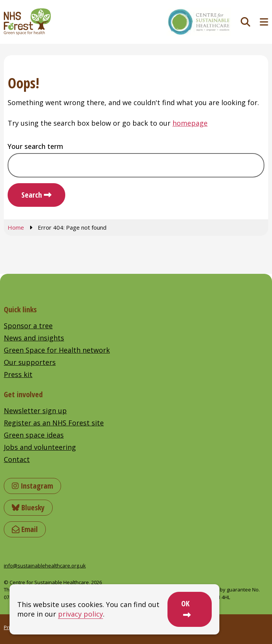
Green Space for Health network (57, 350)
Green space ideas (34, 435)
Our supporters (30, 362)
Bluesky (28, 507)
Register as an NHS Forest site (54, 423)
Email (25, 529)
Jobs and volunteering (40, 447)
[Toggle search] (245, 22)
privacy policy (80, 614)
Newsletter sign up (35, 411)
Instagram (32, 486)
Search (32, 195)
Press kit (18, 374)
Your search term (35, 146)
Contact (17, 459)
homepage (190, 123)
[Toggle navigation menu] (264, 22)
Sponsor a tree (28, 326)
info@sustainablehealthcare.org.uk (45, 566)
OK (185, 603)
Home (16, 227)
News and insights (34, 338)
